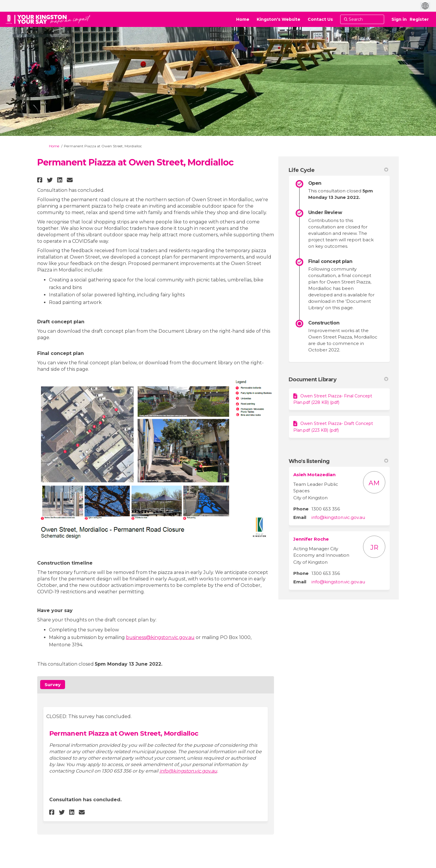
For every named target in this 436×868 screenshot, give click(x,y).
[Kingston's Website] (279, 19)
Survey (53, 685)
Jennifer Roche (311, 539)
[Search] (362, 19)
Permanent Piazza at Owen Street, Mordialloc (124, 733)
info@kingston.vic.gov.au (188, 771)
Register (419, 19)
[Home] (243, 19)
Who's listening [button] (339, 461)
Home (54, 146)
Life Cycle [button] (339, 170)
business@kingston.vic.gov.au (160, 637)
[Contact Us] (320, 19)
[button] (41, 180)
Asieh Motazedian (314, 475)
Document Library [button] (339, 380)
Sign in (399, 19)
